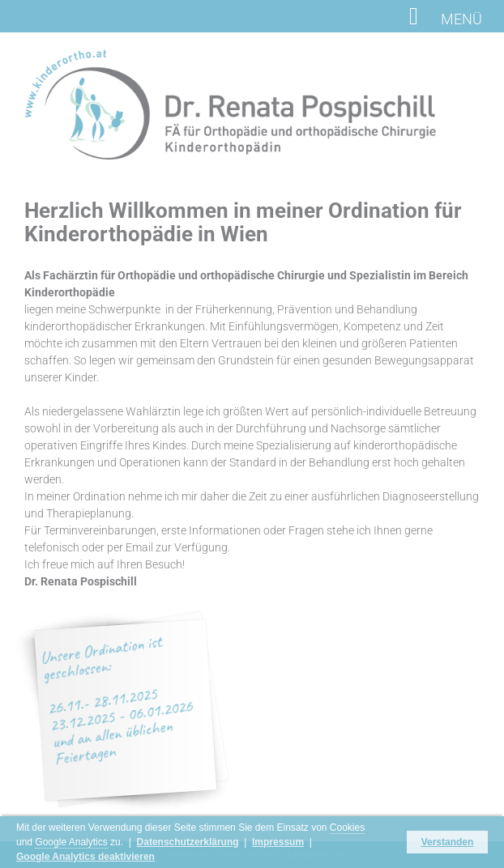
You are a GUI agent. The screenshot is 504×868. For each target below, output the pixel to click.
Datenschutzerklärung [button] (188, 842)
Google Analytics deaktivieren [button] (85, 857)
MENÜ (446, 18)
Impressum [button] (278, 842)
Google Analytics (71, 842)
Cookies (347, 828)
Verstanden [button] (448, 842)
